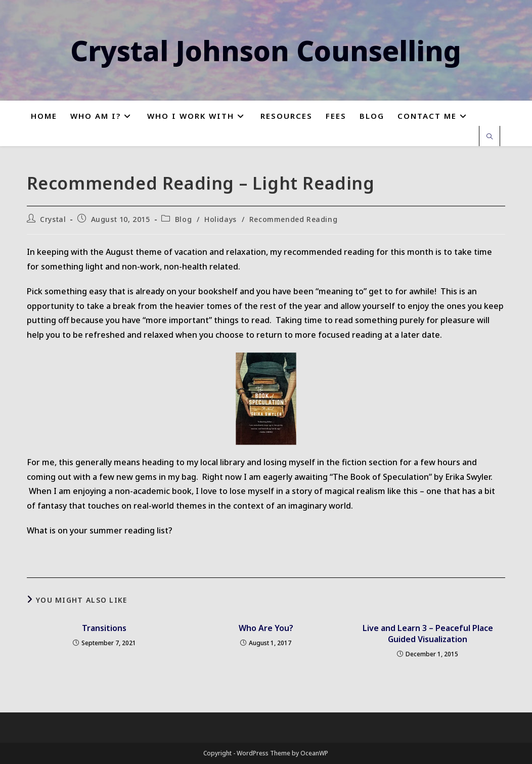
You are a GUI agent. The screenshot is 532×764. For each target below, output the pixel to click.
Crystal (53, 219)
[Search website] (490, 137)
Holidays (220, 219)
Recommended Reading (293, 219)
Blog (183, 219)
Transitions (104, 628)
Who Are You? (266, 628)
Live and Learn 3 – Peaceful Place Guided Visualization (428, 634)
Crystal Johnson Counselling (266, 50)
